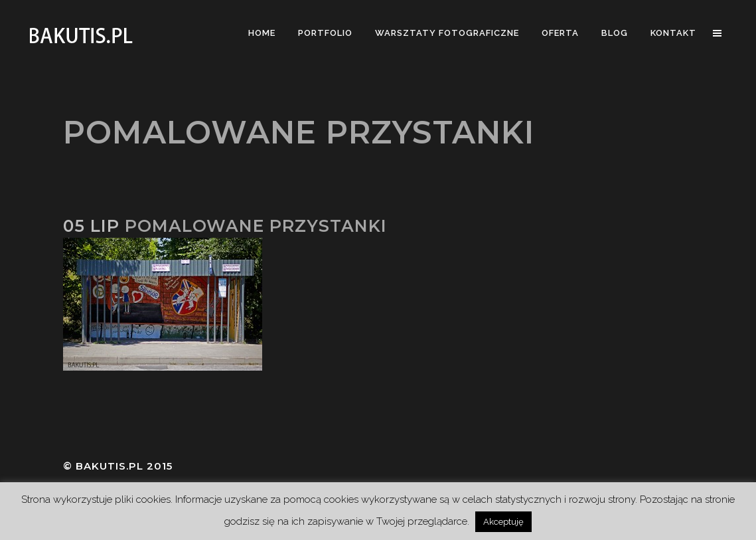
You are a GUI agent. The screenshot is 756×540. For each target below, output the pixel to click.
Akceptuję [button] (503, 522)
